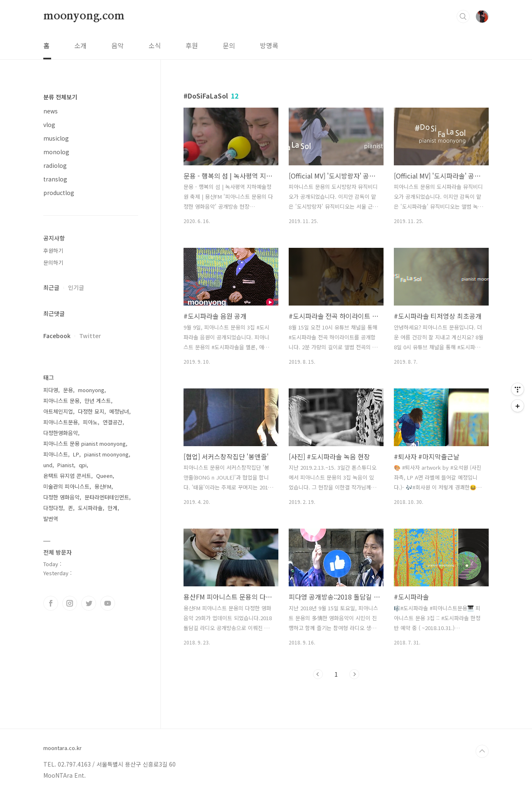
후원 (192, 45)
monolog (56, 152)
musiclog (56, 138)
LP (76, 454)
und (48, 465)
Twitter (90, 336)
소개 (80, 45)
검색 (463, 16)
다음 (354, 674)
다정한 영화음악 (61, 497)
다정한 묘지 (91, 411)
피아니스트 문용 (61, 401)
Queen (104, 476)
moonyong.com (84, 16)
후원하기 (53, 250)
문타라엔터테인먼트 (107, 497)
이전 (318, 674)
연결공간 (113, 422)
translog (55, 179)
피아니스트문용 (61, 422)
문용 (68, 390)
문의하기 (53, 262)
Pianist (66, 465)
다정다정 (53, 508)
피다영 (51, 390)
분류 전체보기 (60, 97)
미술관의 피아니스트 (66, 486)
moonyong (91, 390)
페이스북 (51, 603)
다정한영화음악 (61, 433)
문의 (229, 45)
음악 (118, 45)
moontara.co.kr (62, 748)
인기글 (76, 287)
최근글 (51, 287)
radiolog (55, 165)
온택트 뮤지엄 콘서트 (67, 476)
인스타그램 (70, 603)
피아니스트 (56, 454)
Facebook (57, 336)
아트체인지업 (58, 411)
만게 (113, 508)
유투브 (108, 603)
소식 (155, 45)
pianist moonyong (106, 454)
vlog (49, 125)
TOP (482, 751)
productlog (59, 193)
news (51, 111)
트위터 (89, 603)
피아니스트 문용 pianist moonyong (85, 443)
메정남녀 (119, 411)
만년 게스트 (98, 401)
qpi (83, 465)
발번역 (51, 519)
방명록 (269, 45)
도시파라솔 (90, 508)
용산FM (103, 486)
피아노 (90, 422)
